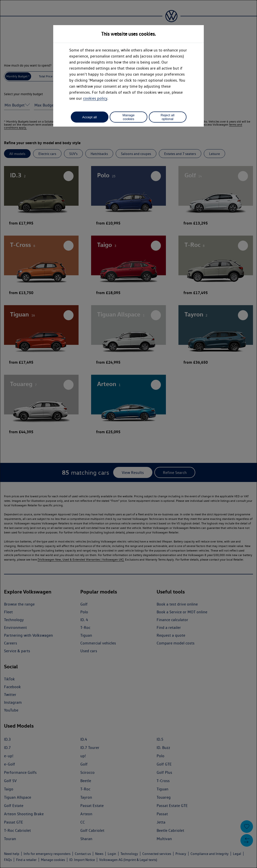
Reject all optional (168, 117)
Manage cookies (128, 117)
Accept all (90, 117)
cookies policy (95, 98)
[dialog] (128, 434)
